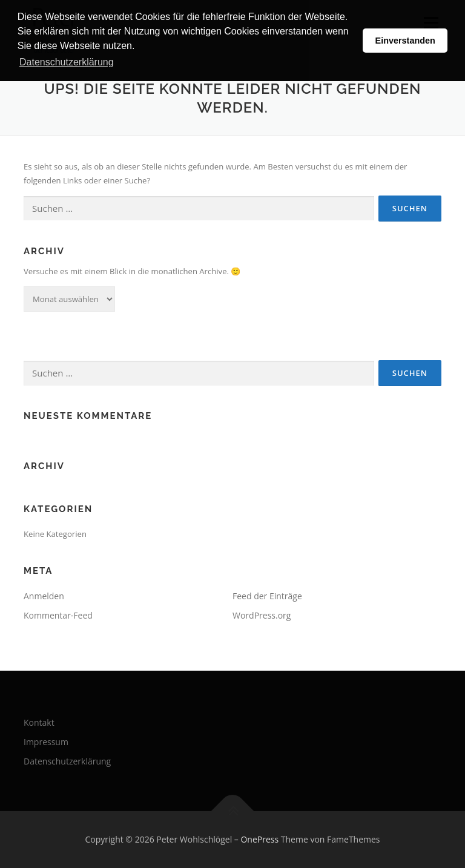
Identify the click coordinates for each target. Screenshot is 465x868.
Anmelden (44, 596)
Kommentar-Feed (58, 615)
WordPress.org (262, 615)
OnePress (259, 839)
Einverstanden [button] (405, 41)
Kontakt (39, 722)
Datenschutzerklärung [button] (67, 62)
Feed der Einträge (267, 596)
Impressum (46, 742)
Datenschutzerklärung (67, 761)
